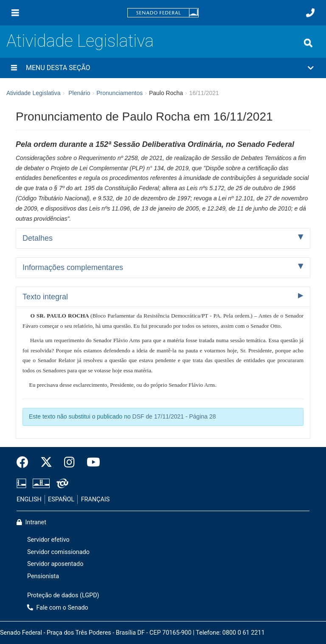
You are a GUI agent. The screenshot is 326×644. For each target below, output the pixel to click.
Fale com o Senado (58, 608)
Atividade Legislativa (80, 41)
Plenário (79, 93)
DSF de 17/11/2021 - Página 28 (174, 416)
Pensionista (43, 576)
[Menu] (15, 13)
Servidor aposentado (55, 564)
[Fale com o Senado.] (310, 13)
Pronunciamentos (119, 93)
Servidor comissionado (58, 552)
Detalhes (38, 238)
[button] (163, 68)
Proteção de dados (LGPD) (63, 595)
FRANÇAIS (96, 499)
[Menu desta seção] (14, 68)
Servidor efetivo (48, 540)
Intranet (31, 522)
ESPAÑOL (61, 499)
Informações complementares (73, 267)
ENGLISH (29, 499)
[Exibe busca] (308, 43)
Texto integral (45, 297)
